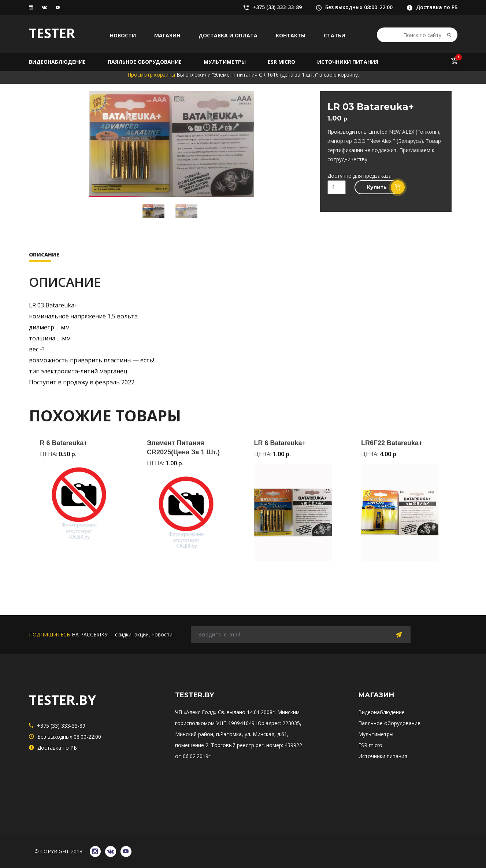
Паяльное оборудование (145, 62)
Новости (123, 35)
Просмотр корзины (151, 75)
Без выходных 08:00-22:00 (354, 7)
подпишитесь (50, 634)
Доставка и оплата (228, 35)
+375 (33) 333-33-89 (273, 7)
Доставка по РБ (432, 7)
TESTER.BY (62, 700)
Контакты (291, 35)
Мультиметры (225, 62)
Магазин (167, 35)
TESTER (52, 33)
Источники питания (348, 62)
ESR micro (281, 62)
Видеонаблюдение (57, 62)
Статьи (335, 35)
